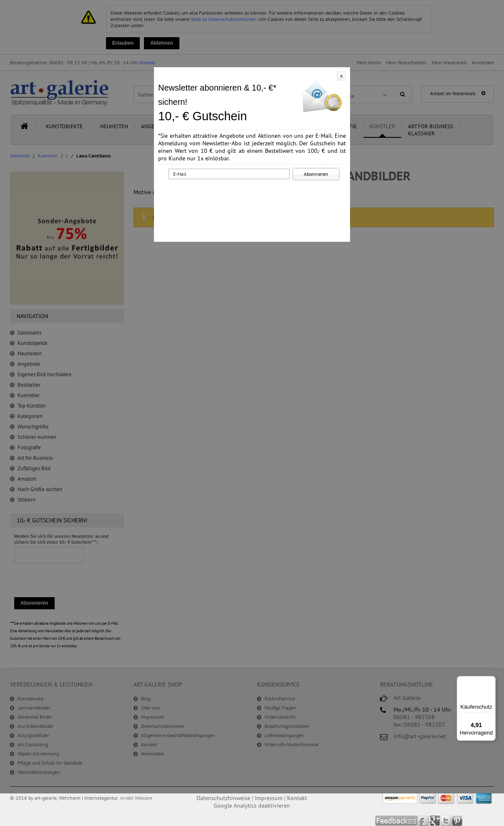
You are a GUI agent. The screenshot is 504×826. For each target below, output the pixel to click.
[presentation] (254, 198)
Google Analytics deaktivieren (252, 806)
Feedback (397, 821)
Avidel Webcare (136, 798)
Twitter (446, 821)
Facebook (424, 821)
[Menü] (491, 681)
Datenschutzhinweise (223, 798)
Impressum (269, 798)
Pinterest (457, 821)
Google (435, 821)
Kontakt (297, 798)
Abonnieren (316, 174)
